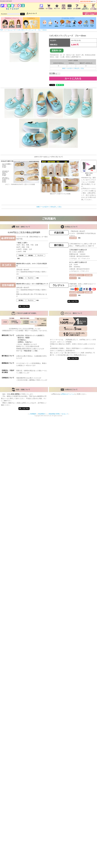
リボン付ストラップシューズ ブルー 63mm (32, 30)
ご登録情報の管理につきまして (58, 414)
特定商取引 (42, 414)
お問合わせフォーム (67, 394)
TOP (2, 30)
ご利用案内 (33, 414)
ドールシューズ (10, 30)
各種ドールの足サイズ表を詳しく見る (73, 68)
